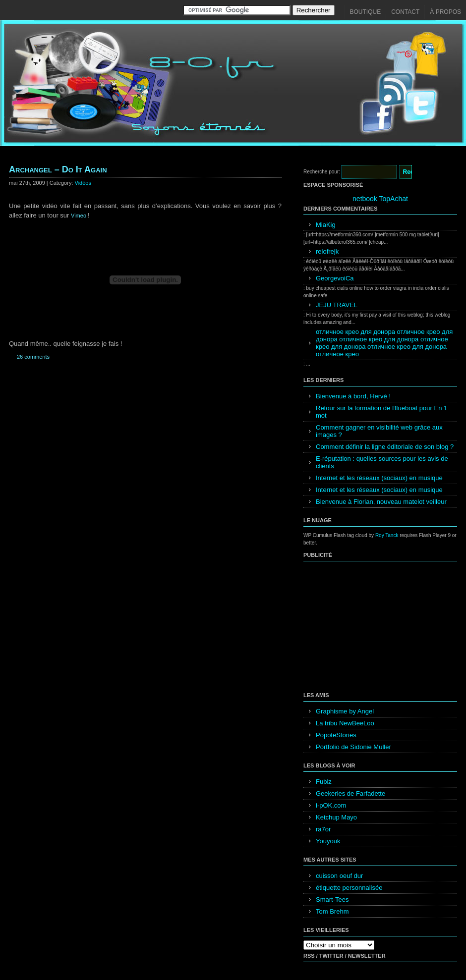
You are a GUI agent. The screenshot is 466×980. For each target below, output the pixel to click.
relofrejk (327, 251)
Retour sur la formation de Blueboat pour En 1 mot (381, 412)
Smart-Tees (332, 899)
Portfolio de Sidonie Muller (353, 747)
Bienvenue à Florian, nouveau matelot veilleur (381, 502)
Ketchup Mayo (336, 817)
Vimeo (79, 216)
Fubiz (324, 782)
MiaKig (326, 225)
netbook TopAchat (380, 199)
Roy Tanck (387, 535)
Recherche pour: (322, 172)
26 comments (33, 357)
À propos (445, 12)
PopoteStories (336, 735)
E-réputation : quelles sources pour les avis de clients (382, 462)
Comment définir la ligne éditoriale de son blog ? (385, 447)
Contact (405, 12)
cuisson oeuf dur (339, 876)
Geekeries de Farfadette (350, 793)
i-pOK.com (331, 805)
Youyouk (328, 841)
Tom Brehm (332, 911)
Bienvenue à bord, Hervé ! (353, 396)
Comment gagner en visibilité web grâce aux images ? (379, 431)
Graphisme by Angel (345, 711)
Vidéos (83, 183)
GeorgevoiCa (335, 278)
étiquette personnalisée (349, 888)
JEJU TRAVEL (337, 305)
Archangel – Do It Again (58, 169)
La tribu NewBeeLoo (345, 723)
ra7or (323, 829)
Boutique (366, 12)
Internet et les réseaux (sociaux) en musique (379, 478)
